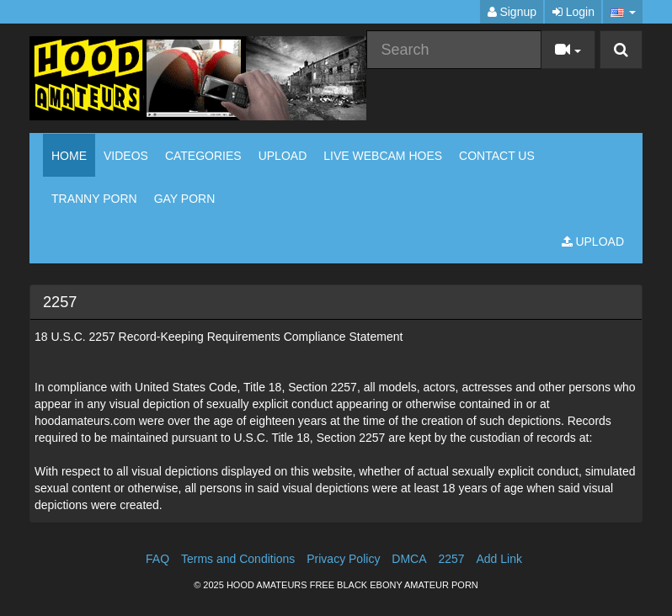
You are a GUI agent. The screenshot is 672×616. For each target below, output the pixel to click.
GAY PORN (185, 199)
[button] (623, 12)
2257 (451, 559)
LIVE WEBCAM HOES (383, 156)
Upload (283, 156)
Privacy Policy (343, 559)
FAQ (157, 559)
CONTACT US (497, 156)
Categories (203, 156)
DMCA (409, 559)
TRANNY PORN (94, 199)
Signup (512, 12)
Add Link (499, 559)
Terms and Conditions (238, 559)
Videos (126, 156)
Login (573, 12)
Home (69, 156)
